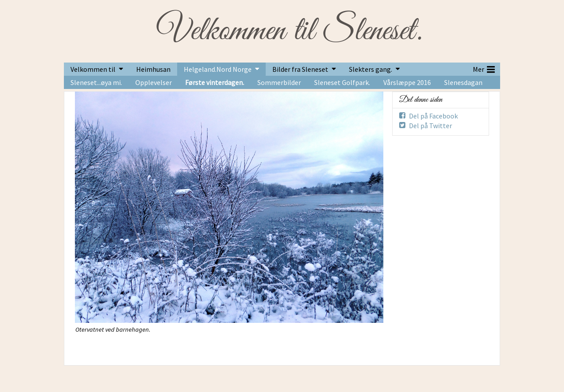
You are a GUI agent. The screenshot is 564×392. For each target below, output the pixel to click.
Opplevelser (154, 82)
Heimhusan (153, 69)
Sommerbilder (279, 82)
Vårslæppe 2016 (407, 82)
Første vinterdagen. (215, 82)
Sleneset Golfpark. (342, 82)
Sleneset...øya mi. (96, 82)
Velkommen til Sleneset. (289, 31)
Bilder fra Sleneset (300, 69)
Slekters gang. (371, 69)
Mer (484, 68)
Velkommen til (93, 69)
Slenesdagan (463, 82)
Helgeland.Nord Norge (218, 69)
